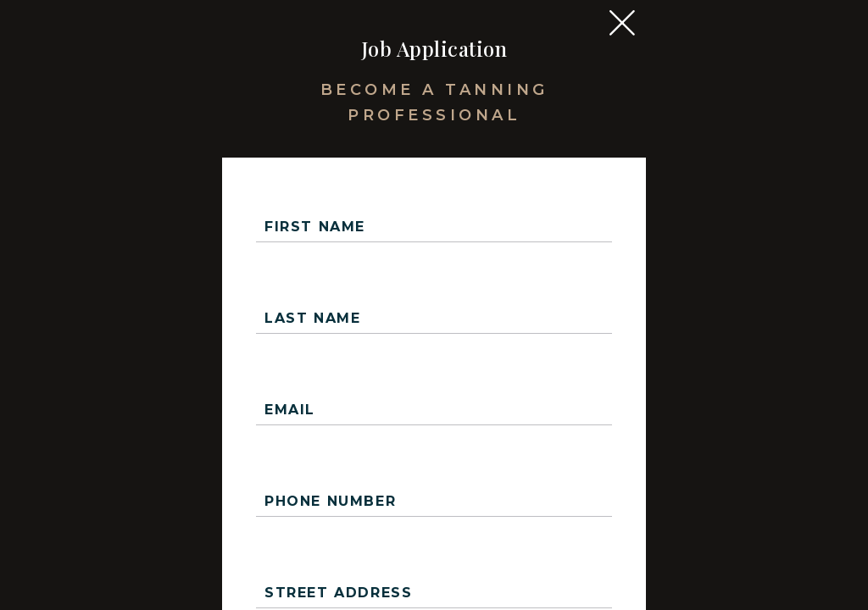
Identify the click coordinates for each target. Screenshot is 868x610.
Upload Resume (513, 564)
